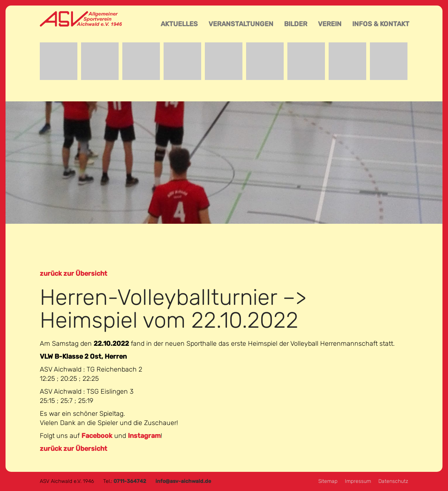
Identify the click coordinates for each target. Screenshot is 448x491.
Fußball (182, 61)
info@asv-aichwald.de (183, 481)
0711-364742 (130, 481)
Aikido (224, 61)
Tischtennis (306, 61)
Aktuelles (179, 24)
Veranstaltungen (241, 24)
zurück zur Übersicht (73, 274)
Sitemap (328, 481)
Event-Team (141, 61)
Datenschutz (393, 481)
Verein (330, 24)
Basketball (100, 61)
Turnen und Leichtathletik (347, 61)
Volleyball (389, 61)
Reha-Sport (265, 61)
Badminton (59, 61)
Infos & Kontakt (381, 24)
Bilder (296, 24)
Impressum (358, 481)
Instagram (144, 436)
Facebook (97, 436)
